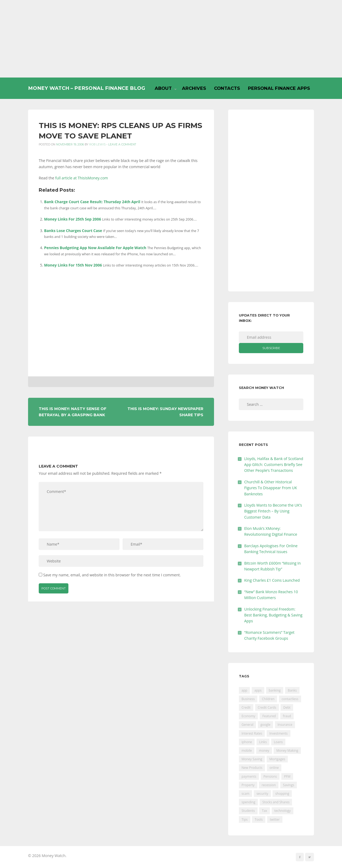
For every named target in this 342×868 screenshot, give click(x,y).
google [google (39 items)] (265, 725)
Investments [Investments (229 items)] (279, 733)
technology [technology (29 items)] (283, 811)
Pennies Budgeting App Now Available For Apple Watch (95, 248)
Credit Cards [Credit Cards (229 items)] (267, 707)
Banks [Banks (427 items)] (292, 690)
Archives (194, 88)
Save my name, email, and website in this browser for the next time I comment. (112, 575)
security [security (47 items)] (262, 794)
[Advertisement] (171, 39)
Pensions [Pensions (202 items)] (270, 776)
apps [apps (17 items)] (258, 690)
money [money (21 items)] (264, 751)
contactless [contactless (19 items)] (290, 699)
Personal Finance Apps (279, 88)
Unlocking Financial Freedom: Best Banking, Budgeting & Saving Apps (273, 615)
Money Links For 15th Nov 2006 (73, 265)
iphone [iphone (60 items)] (247, 742)
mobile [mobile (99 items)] (247, 751)
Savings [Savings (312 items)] (289, 785)
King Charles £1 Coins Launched (272, 580)
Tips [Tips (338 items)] (245, 819)
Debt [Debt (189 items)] (287, 707)
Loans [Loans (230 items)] (278, 742)
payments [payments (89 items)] (249, 776)
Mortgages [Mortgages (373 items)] (277, 759)
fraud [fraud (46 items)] (287, 716)
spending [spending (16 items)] (248, 802)
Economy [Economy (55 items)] (248, 716)
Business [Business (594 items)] (248, 699)
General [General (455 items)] (247, 725)
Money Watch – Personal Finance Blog (87, 88)
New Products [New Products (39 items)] (252, 768)
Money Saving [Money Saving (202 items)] (252, 759)
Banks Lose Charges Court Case (73, 231)
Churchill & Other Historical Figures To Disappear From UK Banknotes (271, 488)
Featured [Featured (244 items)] (269, 716)
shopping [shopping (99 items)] (282, 794)
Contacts (227, 88)
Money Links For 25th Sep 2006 (73, 219)
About (163, 88)
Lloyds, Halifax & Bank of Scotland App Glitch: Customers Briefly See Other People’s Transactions (274, 465)
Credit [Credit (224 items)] (246, 707)
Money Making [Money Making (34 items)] (287, 751)
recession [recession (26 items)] (269, 785)
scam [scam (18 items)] (245, 794)
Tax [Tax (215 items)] (265, 811)
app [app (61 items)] (244, 690)
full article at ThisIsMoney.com (82, 178)
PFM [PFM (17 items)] (287, 776)
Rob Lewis (97, 144)
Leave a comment (122, 144)
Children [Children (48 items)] (268, 699)
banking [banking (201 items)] (275, 690)
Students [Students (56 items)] (248, 811)
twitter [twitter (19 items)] (275, 819)
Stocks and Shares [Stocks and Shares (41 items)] (276, 802)
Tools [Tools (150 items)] (259, 819)
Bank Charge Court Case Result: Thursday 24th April (92, 202)
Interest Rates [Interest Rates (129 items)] (252, 733)
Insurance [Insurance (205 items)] (285, 725)
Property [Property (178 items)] (248, 785)
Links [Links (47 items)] (263, 742)
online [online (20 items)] (274, 768)
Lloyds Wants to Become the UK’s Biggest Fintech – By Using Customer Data (273, 511)
